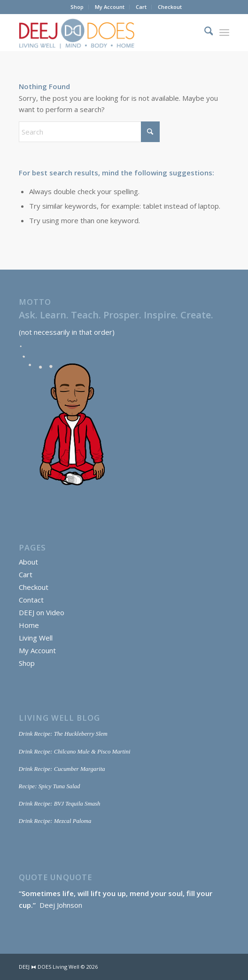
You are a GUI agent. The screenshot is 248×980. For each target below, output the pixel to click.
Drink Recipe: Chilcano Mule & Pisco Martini (75, 752)
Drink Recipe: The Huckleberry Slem (63, 734)
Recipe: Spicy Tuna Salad (50, 786)
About (28, 562)
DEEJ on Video (42, 612)
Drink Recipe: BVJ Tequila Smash (60, 804)
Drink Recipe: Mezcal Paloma (55, 821)
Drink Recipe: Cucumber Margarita (62, 769)
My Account (110, 7)
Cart (141, 7)
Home (29, 625)
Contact (31, 600)
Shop (77, 7)
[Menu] (224, 32)
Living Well (36, 638)
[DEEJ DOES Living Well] (103, 32)
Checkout (170, 7)
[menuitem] (77, 7)
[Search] (204, 32)
